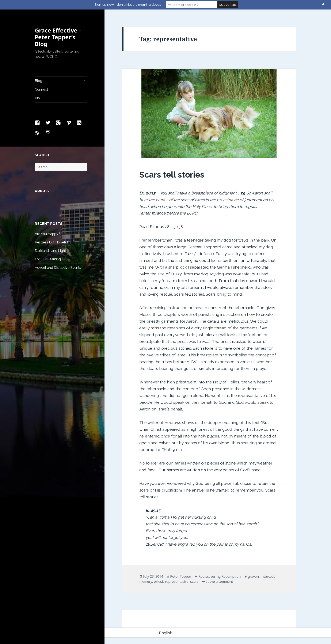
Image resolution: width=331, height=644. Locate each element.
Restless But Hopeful (51, 242)
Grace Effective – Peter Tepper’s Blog (58, 37)
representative (177, 582)
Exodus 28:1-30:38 (166, 227)
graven (253, 576)
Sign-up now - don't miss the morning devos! (128, 5)
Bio (37, 98)
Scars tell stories (172, 175)
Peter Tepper (181, 576)
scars (194, 582)
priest (158, 582)
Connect (41, 89)
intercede (268, 576)
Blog (39, 81)
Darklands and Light (50, 251)
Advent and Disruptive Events (58, 268)
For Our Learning (48, 259)
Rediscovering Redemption (220, 576)
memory (146, 582)
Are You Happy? (47, 234)
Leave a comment (219, 582)
